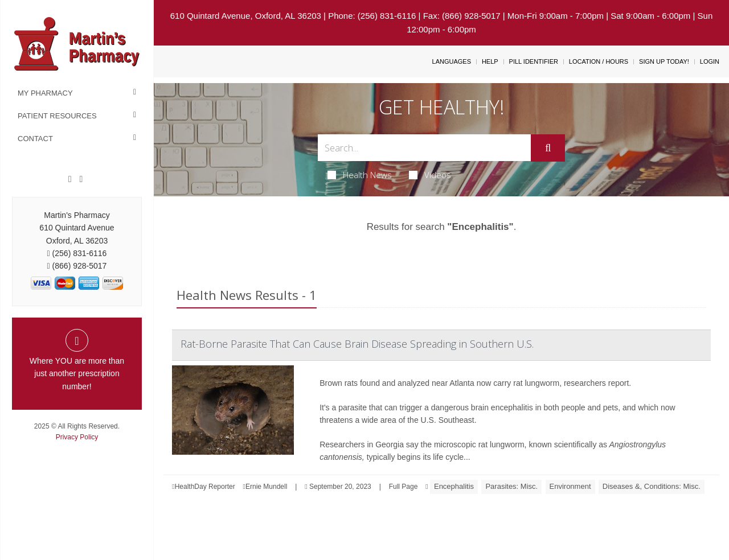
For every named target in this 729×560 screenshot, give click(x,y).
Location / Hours (599, 61)
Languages (452, 61)
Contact (35, 139)
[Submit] (548, 148)
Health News (360, 175)
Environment (570, 486)
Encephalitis (454, 486)
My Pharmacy (45, 93)
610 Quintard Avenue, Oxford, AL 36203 (246, 16)
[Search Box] (425, 148)
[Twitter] (81, 179)
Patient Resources (57, 116)
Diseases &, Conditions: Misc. (652, 486)
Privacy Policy (77, 437)
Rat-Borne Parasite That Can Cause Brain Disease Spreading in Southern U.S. (357, 344)
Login (710, 61)
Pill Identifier (534, 61)
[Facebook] (70, 179)
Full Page (404, 487)
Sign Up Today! (664, 61)
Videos (430, 175)
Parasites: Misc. (511, 486)
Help (490, 61)
